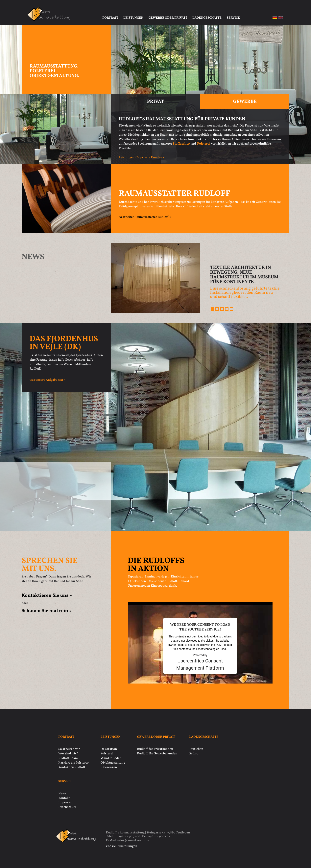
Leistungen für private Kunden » (142, 157)
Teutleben (196, 749)
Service (233, 18)
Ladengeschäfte (207, 18)
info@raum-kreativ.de (133, 840)
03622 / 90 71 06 (129, 836)
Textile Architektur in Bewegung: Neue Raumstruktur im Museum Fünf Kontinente (244, 275)
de (275, 17)
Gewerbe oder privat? (168, 18)
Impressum (66, 802)
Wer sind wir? (68, 754)
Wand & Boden (111, 758)
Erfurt (194, 754)
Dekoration (109, 749)
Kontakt (64, 798)
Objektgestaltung (113, 763)
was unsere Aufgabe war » (48, 380)
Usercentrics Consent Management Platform (200, 664)
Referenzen (109, 767)
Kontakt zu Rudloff (72, 767)
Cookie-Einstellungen (122, 846)
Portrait (110, 18)
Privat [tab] (155, 102)
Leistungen (133, 18)
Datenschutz (67, 807)
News (62, 794)
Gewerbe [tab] (245, 102)
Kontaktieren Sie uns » (47, 596)
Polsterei (107, 754)
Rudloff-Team (68, 758)
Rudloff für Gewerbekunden (157, 754)
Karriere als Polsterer (73, 763)
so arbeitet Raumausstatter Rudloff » (145, 217)
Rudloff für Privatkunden (155, 749)
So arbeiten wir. (69, 749)
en (281, 17)
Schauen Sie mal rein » (47, 611)
